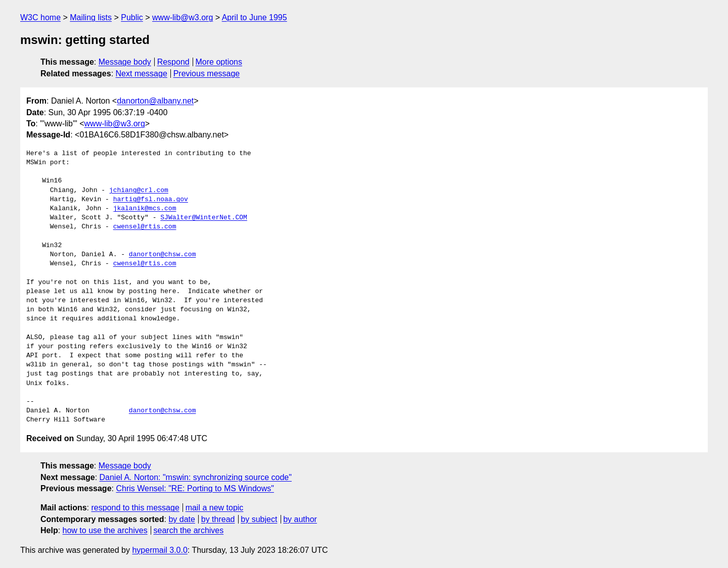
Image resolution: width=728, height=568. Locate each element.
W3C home (40, 17)
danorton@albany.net (155, 101)
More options (219, 62)
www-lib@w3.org (183, 17)
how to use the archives (105, 530)
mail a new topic (215, 508)
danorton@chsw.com (163, 255)
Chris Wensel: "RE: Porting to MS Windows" (195, 488)
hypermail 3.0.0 (160, 550)
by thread (218, 519)
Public (132, 17)
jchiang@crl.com (139, 191)
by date (181, 519)
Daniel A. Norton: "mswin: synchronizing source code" (196, 477)
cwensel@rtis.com (145, 227)
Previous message (207, 74)
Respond (173, 62)
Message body (125, 62)
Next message (142, 74)
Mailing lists (91, 17)
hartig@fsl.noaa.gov (151, 200)
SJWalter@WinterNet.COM (204, 218)
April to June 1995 (255, 17)
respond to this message (135, 508)
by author (300, 519)
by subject (259, 519)
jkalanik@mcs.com (145, 209)
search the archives (189, 530)
